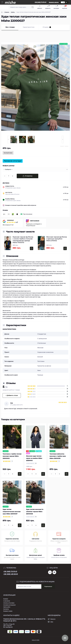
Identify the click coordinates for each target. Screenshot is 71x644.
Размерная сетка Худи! (13, 161)
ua (66, 2)
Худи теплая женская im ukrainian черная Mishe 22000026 (35, 512)
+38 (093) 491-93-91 (11, 574)
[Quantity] (9, 176)
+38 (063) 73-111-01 (10, 572)
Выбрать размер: (9, 166)
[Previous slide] (8, 139)
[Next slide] (63, 139)
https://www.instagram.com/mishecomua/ (50, 572)
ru (63, 2)
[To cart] (32, 248)
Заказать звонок (54, 2)
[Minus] (5, 176)
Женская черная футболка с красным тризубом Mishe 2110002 (56, 239)
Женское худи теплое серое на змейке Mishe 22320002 (34, 458)
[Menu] (2, 2)
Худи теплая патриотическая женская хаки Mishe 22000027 (12, 512)
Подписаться (48, 586)
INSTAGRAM (35, 221)
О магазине (7, 601)
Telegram (53, 619)
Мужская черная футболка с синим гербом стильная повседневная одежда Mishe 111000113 (23, 240)
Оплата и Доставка (9, 603)
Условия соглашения (9, 605)
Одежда (7, 12)
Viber (52, 622)
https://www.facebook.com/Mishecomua (54, 572)
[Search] (33, 7)
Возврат (6, 599)
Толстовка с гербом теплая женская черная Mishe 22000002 (12, 456)
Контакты (6, 609)
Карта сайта (7, 607)
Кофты (13, 12)
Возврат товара (8, 611)
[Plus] (13, 176)
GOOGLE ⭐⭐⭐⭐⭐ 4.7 (12, 221)
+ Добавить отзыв (12, 395)
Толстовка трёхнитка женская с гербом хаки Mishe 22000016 (58, 456)
